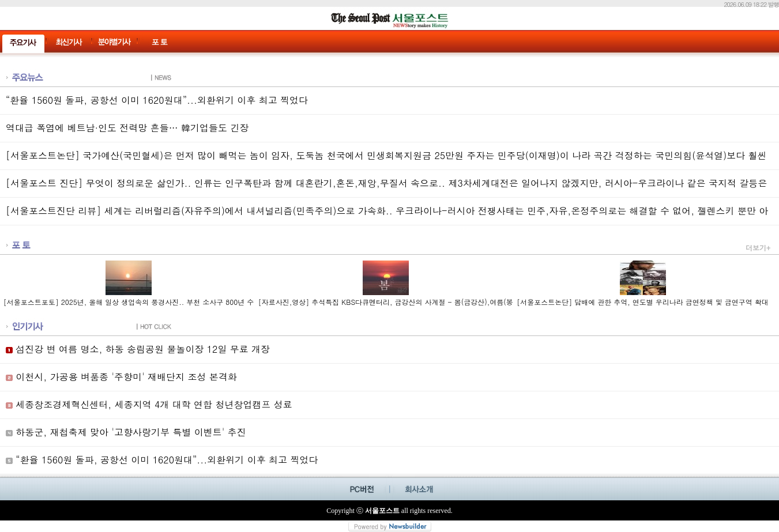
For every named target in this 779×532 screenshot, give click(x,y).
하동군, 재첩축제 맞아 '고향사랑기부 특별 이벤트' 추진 (126, 432)
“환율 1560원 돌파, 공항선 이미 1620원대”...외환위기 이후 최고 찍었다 (157, 100)
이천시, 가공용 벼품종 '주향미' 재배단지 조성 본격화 (121, 377)
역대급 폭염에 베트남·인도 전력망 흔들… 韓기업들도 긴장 (127, 128)
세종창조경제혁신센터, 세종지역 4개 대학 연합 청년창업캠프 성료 (149, 404)
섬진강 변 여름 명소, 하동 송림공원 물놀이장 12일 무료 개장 (138, 349)
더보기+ (758, 248)
